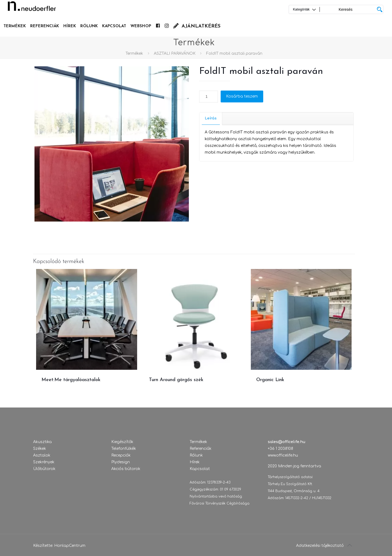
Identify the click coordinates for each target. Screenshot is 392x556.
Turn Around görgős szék (176, 380)
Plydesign (121, 462)
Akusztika (42, 442)
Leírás (211, 118)
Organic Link (270, 380)
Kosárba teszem (242, 96)
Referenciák (201, 449)
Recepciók (121, 455)
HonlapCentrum (70, 546)
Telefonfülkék (124, 449)
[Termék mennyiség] (209, 97)
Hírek (195, 462)
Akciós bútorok (126, 469)
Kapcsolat (200, 469)
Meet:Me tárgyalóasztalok (71, 380)
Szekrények (44, 462)
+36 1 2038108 (280, 449)
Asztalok (42, 455)
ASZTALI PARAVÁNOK (175, 53)
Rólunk (196, 455)
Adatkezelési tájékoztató (320, 546)
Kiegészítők (122, 442)
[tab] (211, 118)
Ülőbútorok (44, 469)
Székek (40, 449)
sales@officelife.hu (287, 442)
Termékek (134, 53)
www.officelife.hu (283, 455)
